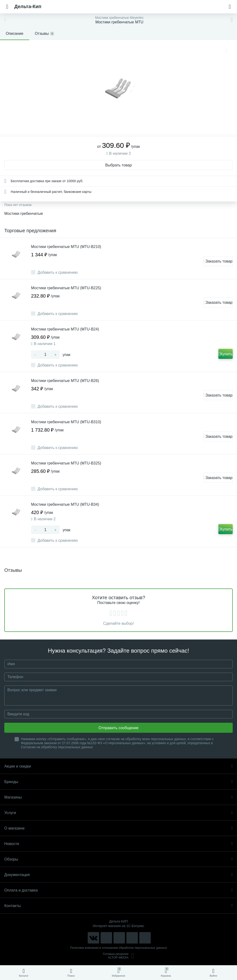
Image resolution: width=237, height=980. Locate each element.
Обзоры (118, 859)
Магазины (118, 797)
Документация (118, 875)
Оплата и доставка (118, 890)
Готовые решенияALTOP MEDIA (119, 956)
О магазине (118, 828)
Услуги (118, 813)
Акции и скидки (118, 766)
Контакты (118, 906)
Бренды (118, 782)
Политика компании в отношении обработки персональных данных (118, 948)
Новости (118, 844)
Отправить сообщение (118, 728)
